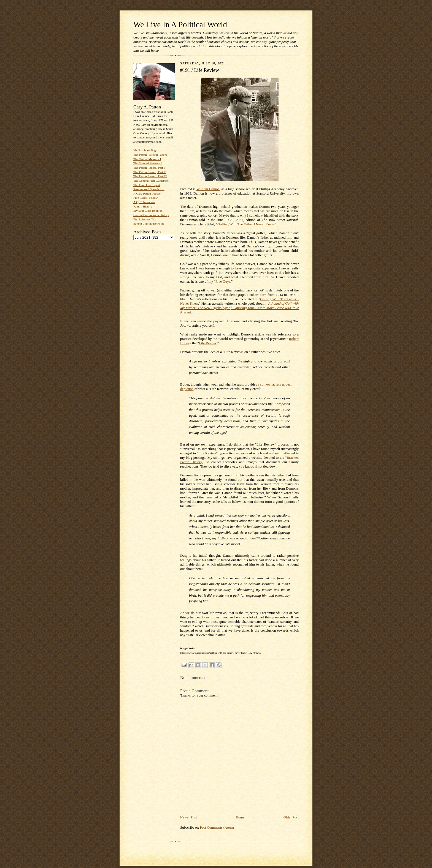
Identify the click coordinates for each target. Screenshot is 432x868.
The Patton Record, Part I (149, 168)
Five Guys (223, 281)
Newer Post (188, 817)
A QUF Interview (144, 202)
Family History (143, 206)
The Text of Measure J (147, 159)
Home (240, 817)
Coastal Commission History (151, 215)
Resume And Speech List (149, 189)
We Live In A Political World (180, 24)
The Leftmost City (145, 219)
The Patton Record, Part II (150, 172)
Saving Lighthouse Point (148, 223)
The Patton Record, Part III (150, 176)
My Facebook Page (145, 150)
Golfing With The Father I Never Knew (246, 224)
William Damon (208, 189)
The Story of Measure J (148, 163)
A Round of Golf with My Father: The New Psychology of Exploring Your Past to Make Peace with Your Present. (239, 308)
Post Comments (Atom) (217, 827)
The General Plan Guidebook (151, 181)
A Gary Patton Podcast (147, 193)
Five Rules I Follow (146, 198)
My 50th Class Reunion (148, 211)
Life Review (208, 343)
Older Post (291, 817)
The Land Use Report (147, 185)
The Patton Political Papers (150, 155)
